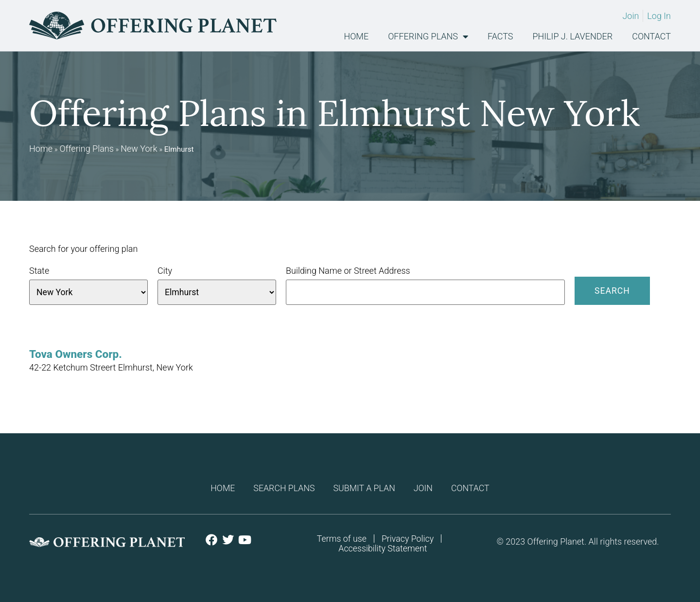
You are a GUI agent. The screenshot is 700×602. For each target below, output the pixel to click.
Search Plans (282, 488)
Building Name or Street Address (348, 271)
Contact (651, 36)
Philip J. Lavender (573, 36)
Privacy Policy (408, 539)
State (39, 271)
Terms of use (341, 539)
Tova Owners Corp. (76, 354)
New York (139, 149)
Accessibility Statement (383, 549)
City (165, 271)
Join (425, 488)
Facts (500, 36)
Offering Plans (428, 36)
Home (356, 36)
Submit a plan (364, 488)
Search (612, 291)
